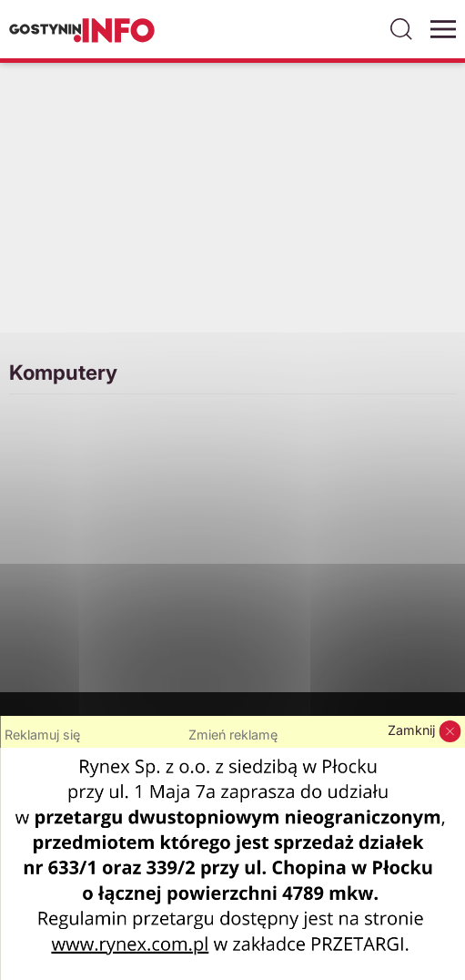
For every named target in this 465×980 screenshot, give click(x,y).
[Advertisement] (232, 209)
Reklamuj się (42, 735)
